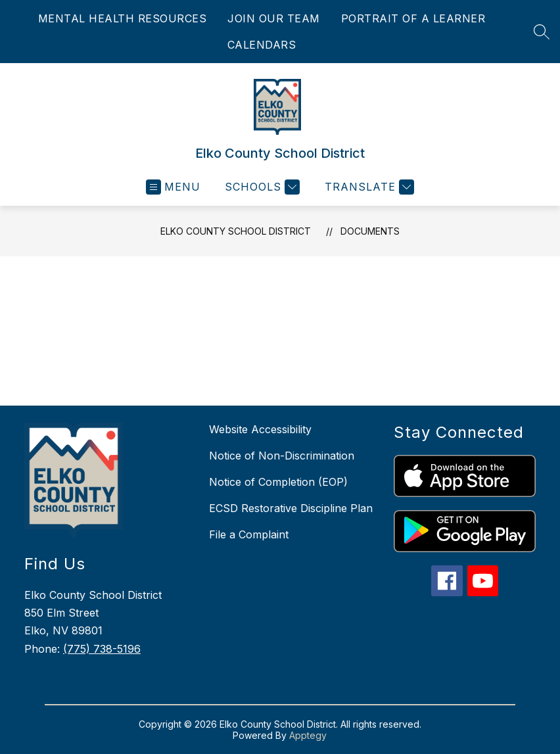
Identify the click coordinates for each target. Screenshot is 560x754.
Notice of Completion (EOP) (278, 482)
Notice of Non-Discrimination (282, 456)
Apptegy (308, 735)
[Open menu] (173, 187)
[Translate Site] (368, 187)
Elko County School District (236, 231)
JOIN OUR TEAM (274, 18)
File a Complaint (249, 534)
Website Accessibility (260, 429)
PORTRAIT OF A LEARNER (413, 18)
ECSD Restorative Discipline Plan (291, 508)
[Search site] (542, 32)
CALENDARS (262, 45)
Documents (370, 231)
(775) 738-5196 (102, 649)
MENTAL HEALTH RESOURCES (123, 18)
